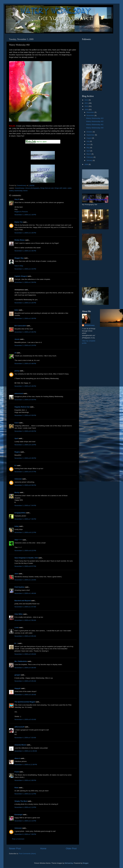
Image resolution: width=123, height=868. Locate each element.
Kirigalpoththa (20, 513)
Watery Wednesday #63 (95, 118)
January (90, 160)
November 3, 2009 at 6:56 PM (25, 485)
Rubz (16, 788)
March (89, 154)
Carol (17, 423)
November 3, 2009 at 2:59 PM (25, 282)
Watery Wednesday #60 (95, 128)
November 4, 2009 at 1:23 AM (25, 580)
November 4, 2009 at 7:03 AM (25, 738)
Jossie (17, 339)
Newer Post (15, 848)
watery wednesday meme (18, 191)
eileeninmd (19, 393)
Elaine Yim (19, 222)
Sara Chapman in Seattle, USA (26, 558)
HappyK (18, 688)
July (88, 141)
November (90, 115)
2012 (87, 100)
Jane (16, 574)
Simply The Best (21, 801)
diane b (17, 758)
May (88, 148)
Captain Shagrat (21, 276)
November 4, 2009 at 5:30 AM (25, 695)
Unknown (18, 479)
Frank (17, 772)
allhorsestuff (19, 727)
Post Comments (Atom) (27, 854)
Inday (17, 526)
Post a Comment (18, 839)
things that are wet (47, 188)
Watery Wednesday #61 (95, 125)
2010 (87, 106)
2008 (87, 164)
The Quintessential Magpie (25, 702)
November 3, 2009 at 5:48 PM (25, 363)
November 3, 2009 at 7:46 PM (25, 519)
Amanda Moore (20, 745)
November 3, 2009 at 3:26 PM (25, 303)
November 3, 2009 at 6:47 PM (25, 472)
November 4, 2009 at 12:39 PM (26, 765)
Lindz (17, 627)
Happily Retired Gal (22, 407)
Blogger (86, 863)
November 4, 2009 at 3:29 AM (25, 654)
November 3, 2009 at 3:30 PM (25, 318)
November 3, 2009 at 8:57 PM (25, 566)
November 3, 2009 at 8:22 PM (25, 551)
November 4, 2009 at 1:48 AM (25, 593)
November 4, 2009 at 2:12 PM (25, 794)
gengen (17, 675)
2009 (87, 110)
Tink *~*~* (18, 540)
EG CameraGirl (20, 326)
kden (16, 310)
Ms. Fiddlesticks (21, 661)
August (89, 138)
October (90, 132)
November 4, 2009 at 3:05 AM (25, 636)
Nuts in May (19, 266)
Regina (17, 452)
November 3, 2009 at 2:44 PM (25, 269)
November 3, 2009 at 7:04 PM (25, 505)
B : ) (16, 643)
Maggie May (19, 258)
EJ (16, 465)
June (89, 144)
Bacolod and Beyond (23, 601)
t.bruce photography (32, 188)
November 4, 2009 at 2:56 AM (25, 620)
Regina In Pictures (21, 212)
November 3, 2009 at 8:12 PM (25, 532)
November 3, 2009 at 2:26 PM (25, 233)
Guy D (17, 199)
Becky (17, 492)
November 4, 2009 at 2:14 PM (25, 821)
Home (43, 848)
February (90, 157)
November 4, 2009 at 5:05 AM (25, 681)
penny (17, 371)
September (91, 135)
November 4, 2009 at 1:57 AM (25, 607)
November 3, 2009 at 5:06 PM (25, 332)
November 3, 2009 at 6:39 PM (25, 458)
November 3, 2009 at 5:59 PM (25, 415)
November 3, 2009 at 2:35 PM (25, 251)
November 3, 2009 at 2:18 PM (25, 215)
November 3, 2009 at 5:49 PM (25, 386)
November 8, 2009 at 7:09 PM (25, 834)
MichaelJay (69, 863)
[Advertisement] (93, 274)
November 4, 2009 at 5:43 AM (25, 719)
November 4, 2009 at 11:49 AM (26, 751)
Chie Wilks (19, 614)
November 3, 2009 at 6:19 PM (25, 445)
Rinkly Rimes (20, 240)
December (90, 112)
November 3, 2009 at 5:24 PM (25, 345)
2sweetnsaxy (19, 188)
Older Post (71, 848)
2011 (87, 103)
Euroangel (18, 815)
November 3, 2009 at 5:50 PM (25, 400)
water (69, 188)
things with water (61, 188)
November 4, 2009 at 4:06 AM (25, 668)
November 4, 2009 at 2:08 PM (25, 780)
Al (15, 353)
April (16, 438)
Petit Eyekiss (20, 587)
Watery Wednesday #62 (95, 121)
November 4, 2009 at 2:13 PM (25, 807)
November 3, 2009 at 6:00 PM (25, 431)
